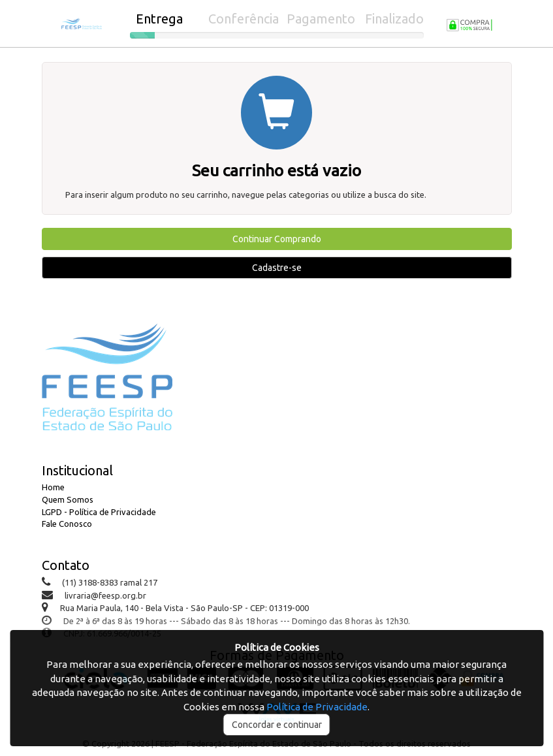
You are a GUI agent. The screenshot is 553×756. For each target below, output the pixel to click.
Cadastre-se (277, 268)
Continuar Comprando (277, 239)
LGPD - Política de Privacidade (99, 512)
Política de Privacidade (317, 707)
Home (53, 487)
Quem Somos (68, 499)
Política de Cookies (277, 647)
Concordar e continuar (277, 725)
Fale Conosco (67, 524)
